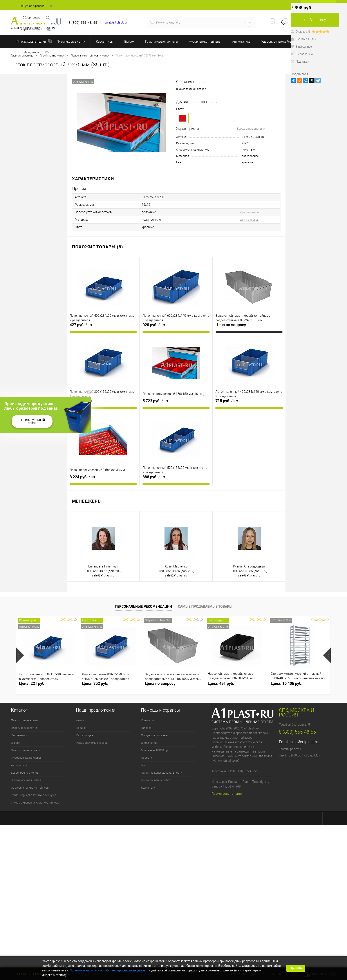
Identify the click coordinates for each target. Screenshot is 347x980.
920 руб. (154, 325)
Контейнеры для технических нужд (33, 795)
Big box (129, 42)
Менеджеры (36, 53)
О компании (149, 743)
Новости (146, 758)
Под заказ (300, 61)
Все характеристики (251, 129)
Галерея (146, 728)
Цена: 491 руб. (221, 683)
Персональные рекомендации (143, 606)
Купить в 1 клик (303, 39)
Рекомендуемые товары (92, 743)
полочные (248, 150)
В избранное (301, 46)
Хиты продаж (85, 735)
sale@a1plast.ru (116, 22)
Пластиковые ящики (24, 720)
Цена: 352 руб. (95, 683)
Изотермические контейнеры (30, 788)
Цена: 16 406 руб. (287, 683)
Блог (144, 765)
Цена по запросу (231, 325)
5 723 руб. (155, 401)
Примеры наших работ (156, 780)
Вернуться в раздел (36, 6)
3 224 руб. (82, 477)
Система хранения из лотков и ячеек (35, 803)
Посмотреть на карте (227, 794)
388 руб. (154, 477)
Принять (296, 968)
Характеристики (36, 29)
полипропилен (251, 156)
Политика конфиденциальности (162, 773)
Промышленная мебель (27, 780)
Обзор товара (36, 18)
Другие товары (250, 212)
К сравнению (302, 54)
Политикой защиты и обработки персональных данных (109, 970)
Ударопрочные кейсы (277, 42)
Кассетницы (105, 42)
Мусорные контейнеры (205, 42)
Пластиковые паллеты (162, 42)
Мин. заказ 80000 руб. (155, 750)
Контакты (147, 720)
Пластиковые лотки (71, 42)
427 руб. (81, 325)
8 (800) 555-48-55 (297, 732)
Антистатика (241, 42)
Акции (80, 720)
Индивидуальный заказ (32, 421)
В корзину (315, 20)
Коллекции (148, 788)
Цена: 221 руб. (32, 683)
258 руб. (81, 401)
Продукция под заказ (155, 735)
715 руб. (227, 401)
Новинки (82, 728)
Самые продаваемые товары (205, 606)
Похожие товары (36, 41)
